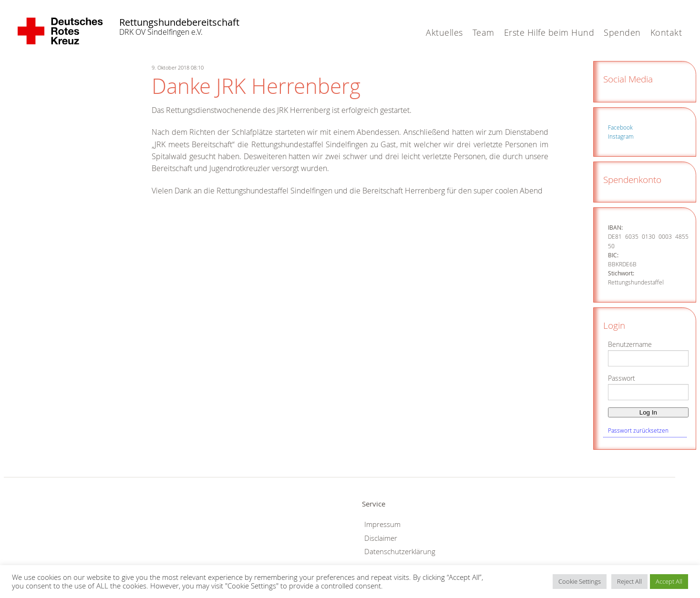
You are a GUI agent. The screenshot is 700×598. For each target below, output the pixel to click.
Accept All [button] (669, 581)
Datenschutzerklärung (400, 552)
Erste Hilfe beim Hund (549, 32)
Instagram (621, 136)
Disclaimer (381, 538)
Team (484, 32)
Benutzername (630, 344)
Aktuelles (444, 32)
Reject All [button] (629, 581)
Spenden (622, 32)
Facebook (620, 127)
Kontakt (666, 32)
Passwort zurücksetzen (638, 430)
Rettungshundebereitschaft (167, 22)
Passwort (622, 378)
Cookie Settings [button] (580, 581)
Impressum (382, 524)
